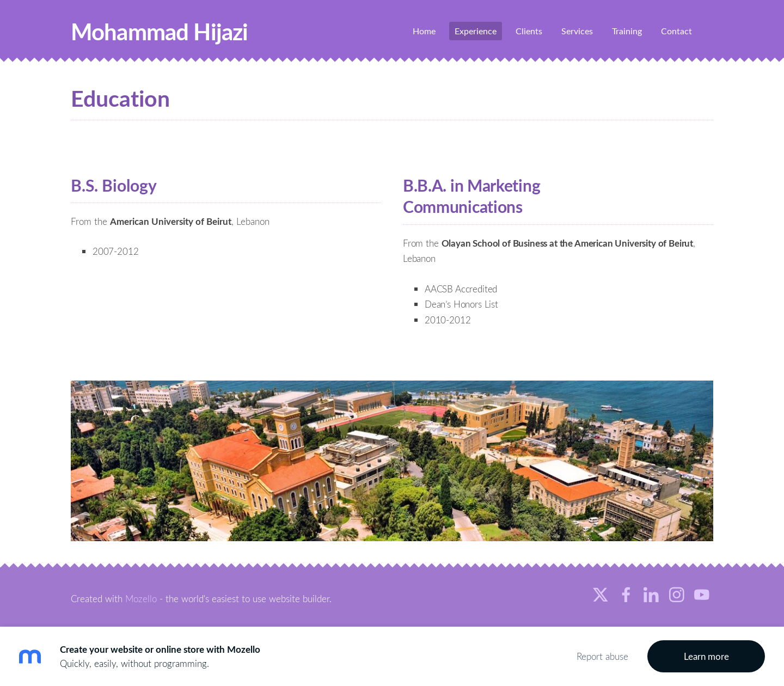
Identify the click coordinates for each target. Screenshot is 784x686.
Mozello (141, 599)
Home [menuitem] (424, 31)
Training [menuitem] (627, 31)
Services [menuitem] (577, 31)
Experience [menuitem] (476, 31)
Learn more (706, 656)
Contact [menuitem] (676, 31)
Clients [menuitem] (529, 31)
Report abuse (602, 656)
